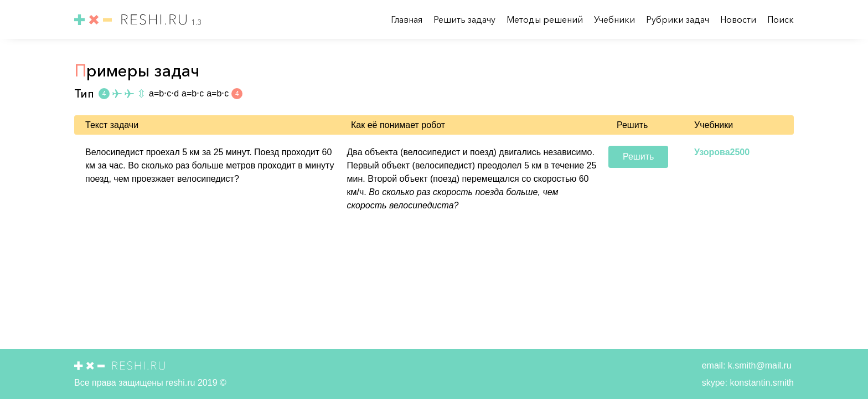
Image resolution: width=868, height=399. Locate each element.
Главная (408, 19)
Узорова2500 (722, 152)
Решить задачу (466, 19)
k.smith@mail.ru (758, 365)
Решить (638, 157)
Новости (739, 19)
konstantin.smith (761, 383)
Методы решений (546, 19)
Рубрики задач (679, 19)
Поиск (781, 19)
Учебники (616, 19)
